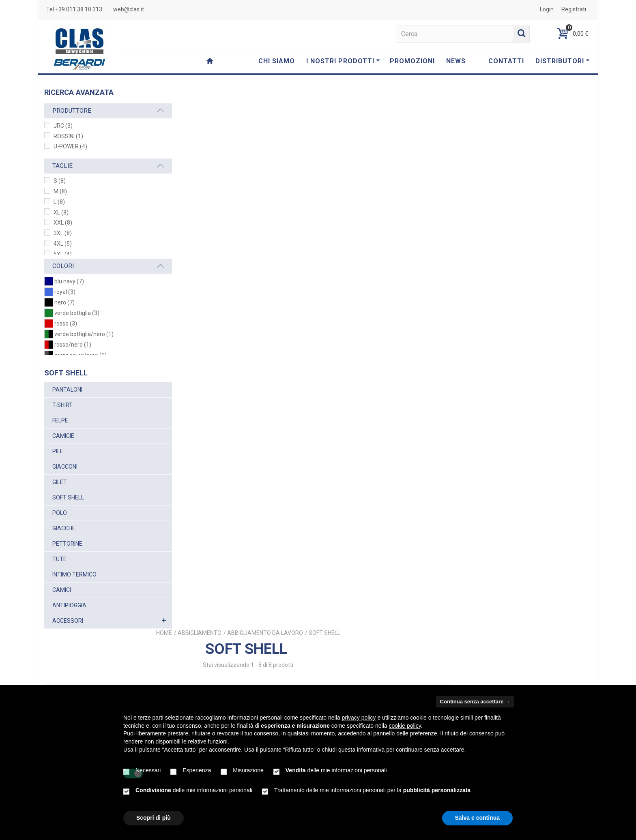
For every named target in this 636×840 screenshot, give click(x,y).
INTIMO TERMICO (74, 574)
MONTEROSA (439, 524)
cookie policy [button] (405, 726)
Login (547, 9)
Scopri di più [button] (154, 818)
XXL (63, 223)
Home (304, 90)
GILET (60, 482)
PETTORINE (67, 544)
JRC (63, 126)
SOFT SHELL (68, 497)
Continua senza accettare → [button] (475, 702)
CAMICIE (63, 436)
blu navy (69, 281)
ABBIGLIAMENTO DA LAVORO (405, 90)
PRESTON (235, 524)
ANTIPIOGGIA (69, 605)
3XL (63, 233)
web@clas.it (129, 9)
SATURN (235, 324)
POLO (60, 513)
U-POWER (70, 146)
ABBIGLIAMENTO (339, 90)
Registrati (574, 9)
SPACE (439, 324)
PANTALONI (67, 390)
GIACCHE (64, 528)
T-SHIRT (62, 405)
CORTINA (541, 524)
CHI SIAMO (277, 61)
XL (61, 212)
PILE (58, 451)
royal (65, 292)
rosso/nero (73, 345)
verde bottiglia (77, 313)
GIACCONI (65, 467)
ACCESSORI (68, 621)
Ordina (499, 151)
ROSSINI (68, 136)
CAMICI (62, 590)
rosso (66, 324)
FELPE (60, 420)
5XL (63, 254)
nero (64, 302)
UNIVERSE (541, 324)
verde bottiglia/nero (84, 334)
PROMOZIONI (412, 61)
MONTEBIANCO (337, 524)
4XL (63, 244)
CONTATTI (506, 61)
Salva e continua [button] (477, 818)
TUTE (59, 559)
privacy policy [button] (359, 718)
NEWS (456, 61)
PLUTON (337, 324)
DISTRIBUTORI (563, 61)
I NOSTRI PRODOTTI (343, 61)
